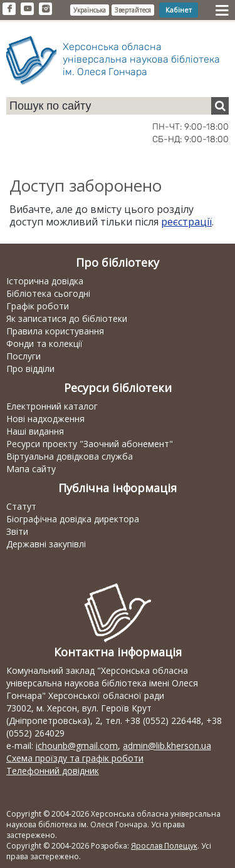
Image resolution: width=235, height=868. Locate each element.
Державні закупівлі (46, 544)
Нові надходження (45, 419)
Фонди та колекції (44, 344)
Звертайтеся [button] (133, 10)
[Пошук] (220, 106)
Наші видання (35, 431)
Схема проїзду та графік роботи (75, 758)
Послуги (23, 356)
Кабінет (179, 10)
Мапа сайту (31, 469)
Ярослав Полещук (164, 846)
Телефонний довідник (53, 771)
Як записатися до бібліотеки (67, 318)
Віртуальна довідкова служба (70, 456)
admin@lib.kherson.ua (167, 746)
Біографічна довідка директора (73, 519)
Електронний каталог (52, 406)
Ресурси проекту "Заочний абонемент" (90, 444)
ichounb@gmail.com (77, 746)
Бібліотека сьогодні (48, 293)
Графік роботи (38, 306)
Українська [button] (90, 10)
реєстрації (186, 222)
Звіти (17, 531)
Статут (21, 506)
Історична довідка (45, 281)
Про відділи (30, 369)
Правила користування (55, 331)
